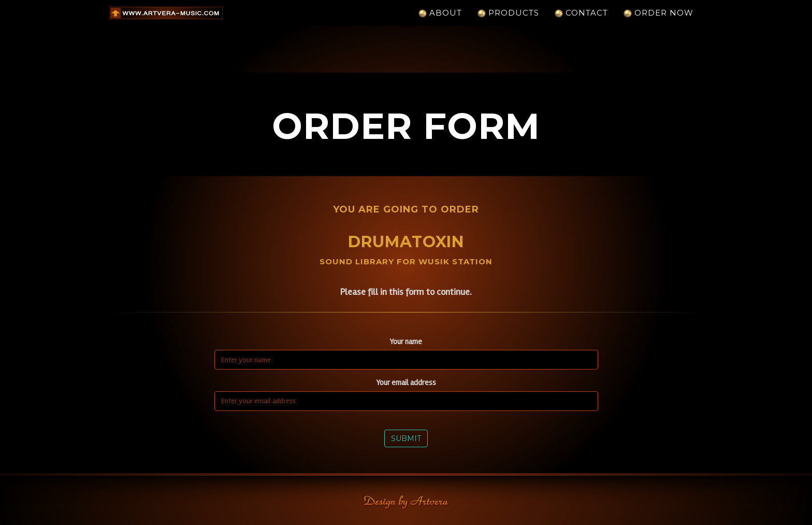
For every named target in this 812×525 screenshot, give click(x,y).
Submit (406, 438)
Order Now (658, 23)
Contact (581, 23)
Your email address (406, 382)
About (440, 23)
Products (508, 23)
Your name (406, 342)
